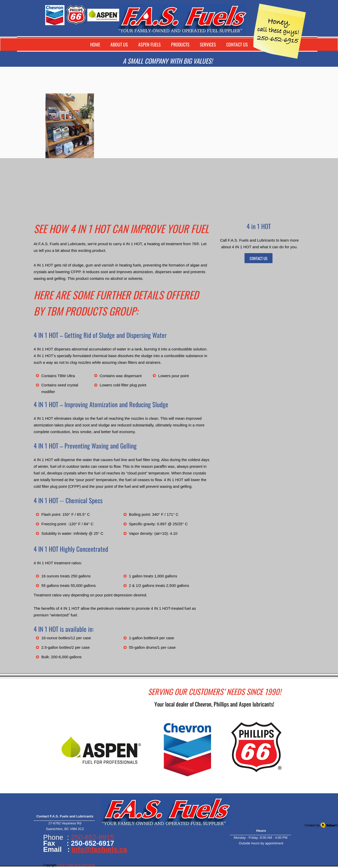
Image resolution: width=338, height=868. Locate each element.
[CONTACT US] (259, 258)
